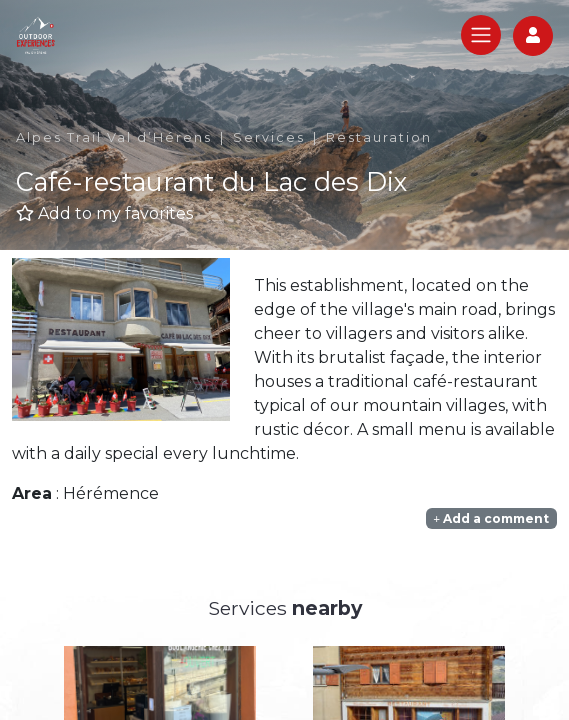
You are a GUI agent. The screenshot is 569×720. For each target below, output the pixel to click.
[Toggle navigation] (481, 35)
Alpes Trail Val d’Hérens (114, 137)
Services (269, 137)
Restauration (379, 137)
